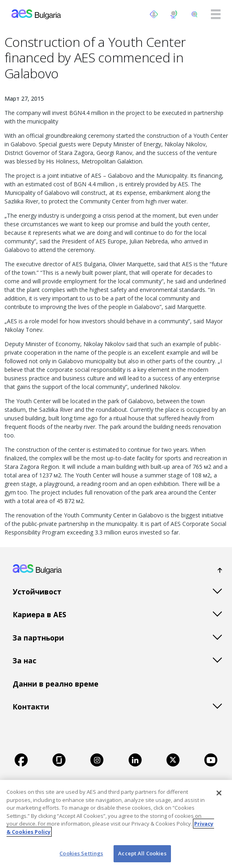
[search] (195, 14)
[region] (116, 824)
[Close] (219, 793)
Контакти (31, 707)
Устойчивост (37, 592)
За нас (24, 660)
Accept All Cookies (142, 853)
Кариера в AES (39, 614)
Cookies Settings (81, 853)
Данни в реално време (56, 684)
